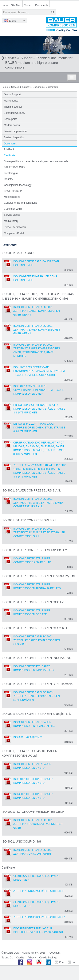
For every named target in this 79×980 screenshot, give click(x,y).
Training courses (13, 107)
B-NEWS (9, 150)
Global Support (12, 95)
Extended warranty (15, 113)
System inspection (14, 137)
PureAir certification (15, 227)
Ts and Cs (7, 958)
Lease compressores (16, 131)
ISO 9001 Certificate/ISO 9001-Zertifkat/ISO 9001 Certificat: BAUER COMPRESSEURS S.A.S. (39, 503)
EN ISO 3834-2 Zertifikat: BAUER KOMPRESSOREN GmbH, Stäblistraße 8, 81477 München (39, 428)
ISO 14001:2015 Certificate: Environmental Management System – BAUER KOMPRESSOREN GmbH (39, 371)
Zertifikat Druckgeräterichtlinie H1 (40, 917)
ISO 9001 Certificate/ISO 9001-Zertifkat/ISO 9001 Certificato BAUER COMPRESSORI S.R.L (39, 533)
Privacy (32, 958)
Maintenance (11, 101)
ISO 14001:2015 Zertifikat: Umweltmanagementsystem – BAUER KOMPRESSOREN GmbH (39, 390)
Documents (42, 5)
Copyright (55, 953)
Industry (9, 179)
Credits (20, 958)
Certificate (10, 155)
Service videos (12, 215)
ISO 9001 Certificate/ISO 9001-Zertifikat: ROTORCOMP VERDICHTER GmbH (38, 824)
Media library (11, 221)
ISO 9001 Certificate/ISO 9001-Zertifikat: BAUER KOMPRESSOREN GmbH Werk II (37, 330)
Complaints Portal (14, 233)
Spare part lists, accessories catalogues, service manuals (36, 161)
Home (5, 5)
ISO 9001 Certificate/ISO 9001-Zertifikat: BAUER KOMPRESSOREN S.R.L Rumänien (37, 696)
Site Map (16, 5)
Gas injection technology (18, 185)
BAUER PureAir (13, 191)
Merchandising (12, 197)
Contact (28, 5)
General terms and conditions (21, 203)
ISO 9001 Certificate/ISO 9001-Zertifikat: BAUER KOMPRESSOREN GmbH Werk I (37, 311)
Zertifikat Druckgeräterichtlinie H (39, 891)
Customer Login (13, 209)
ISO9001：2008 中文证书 (28, 737)
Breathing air (11, 173)
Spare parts (11, 119)
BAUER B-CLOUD (14, 167)
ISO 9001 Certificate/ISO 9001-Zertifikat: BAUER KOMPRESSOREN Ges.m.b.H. (37, 640)
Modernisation (12, 125)
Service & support (20, 87)
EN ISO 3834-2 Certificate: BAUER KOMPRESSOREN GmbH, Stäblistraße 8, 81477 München (39, 409)
